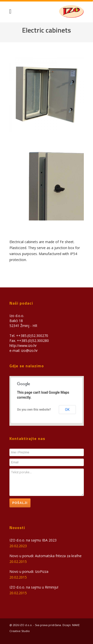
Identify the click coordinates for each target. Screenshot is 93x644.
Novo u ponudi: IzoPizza (29, 571)
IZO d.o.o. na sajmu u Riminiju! (34, 587)
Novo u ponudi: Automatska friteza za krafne (46, 556)
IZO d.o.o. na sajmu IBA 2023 (33, 540)
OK (67, 410)
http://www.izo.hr (23, 346)
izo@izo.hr (29, 350)
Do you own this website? (34, 410)
